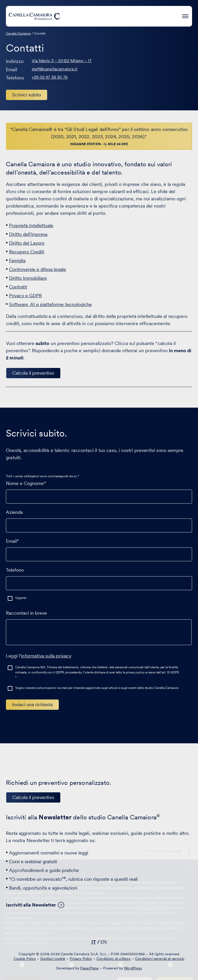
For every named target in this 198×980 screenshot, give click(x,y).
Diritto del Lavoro (27, 243)
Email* (99, 548)
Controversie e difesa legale (38, 269)
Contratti (18, 287)
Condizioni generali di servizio (160, 959)
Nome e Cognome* (99, 490)
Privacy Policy (81, 959)
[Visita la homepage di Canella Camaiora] (34, 16)
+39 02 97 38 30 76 (50, 77)
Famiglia (17, 261)
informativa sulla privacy (46, 656)
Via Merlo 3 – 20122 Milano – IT (62, 61)
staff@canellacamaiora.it (55, 69)
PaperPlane (89, 968)
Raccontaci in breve (99, 630)
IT (94, 942)
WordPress (133, 968)
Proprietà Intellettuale (31, 225)
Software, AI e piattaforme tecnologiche (50, 304)
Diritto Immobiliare (28, 278)
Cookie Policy (25, 959)
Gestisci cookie (53, 959)
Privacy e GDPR (25, 296)
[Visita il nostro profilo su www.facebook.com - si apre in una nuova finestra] (98, 927)
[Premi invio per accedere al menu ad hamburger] (185, 15)
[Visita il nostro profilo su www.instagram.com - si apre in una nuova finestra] (114, 927)
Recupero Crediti (27, 252)
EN (104, 942)
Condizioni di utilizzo (114, 959)
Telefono (99, 577)
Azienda (99, 519)
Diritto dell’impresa (28, 234)
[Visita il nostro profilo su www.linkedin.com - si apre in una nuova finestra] (82, 927)
